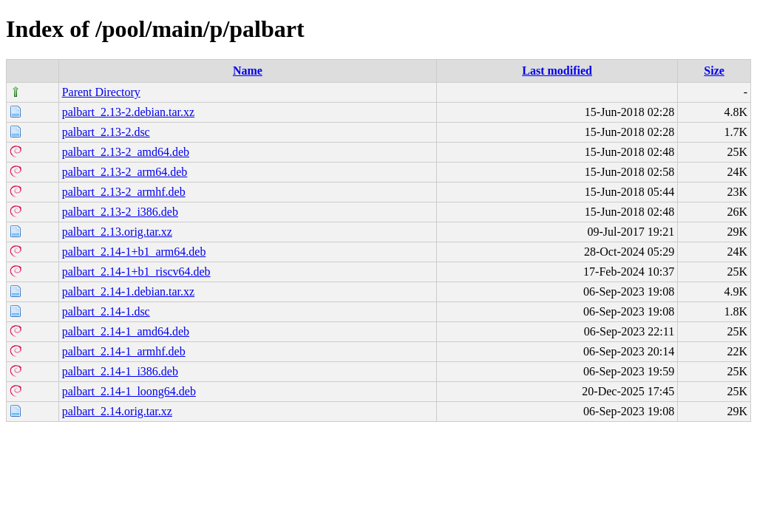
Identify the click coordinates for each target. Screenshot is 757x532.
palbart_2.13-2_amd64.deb (126, 152)
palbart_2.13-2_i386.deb (120, 212)
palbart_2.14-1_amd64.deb (126, 331)
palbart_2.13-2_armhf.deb (124, 192)
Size (714, 71)
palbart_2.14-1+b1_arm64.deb (134, 252)
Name (248, 71)
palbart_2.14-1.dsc (106, 311)
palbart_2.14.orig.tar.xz (117, 411)
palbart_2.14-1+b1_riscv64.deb (136, 272)
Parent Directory (101, 92)
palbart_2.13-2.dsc (106, 132)
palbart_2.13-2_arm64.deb (125, 172)
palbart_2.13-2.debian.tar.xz (129, 112)
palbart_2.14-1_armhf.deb (124, 351)
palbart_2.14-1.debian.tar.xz (129, 291)
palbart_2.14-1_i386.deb (120, 371)
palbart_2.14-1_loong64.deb (129, 391)
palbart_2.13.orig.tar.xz (117, 232)
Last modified (557, 71)
